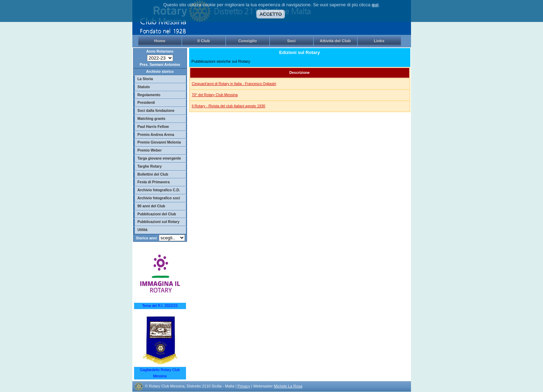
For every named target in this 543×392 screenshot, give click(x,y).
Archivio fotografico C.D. (159, 190)
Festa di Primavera (154, 182)
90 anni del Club (152, 206)
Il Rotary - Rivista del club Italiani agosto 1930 (229, 106)
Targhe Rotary (150, 166)
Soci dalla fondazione (156, 111)
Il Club (204, 41)
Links (379, 41)
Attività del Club (335, 41)
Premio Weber (150, 150)
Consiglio (247, 41)
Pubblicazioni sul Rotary (159, 222)
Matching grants (152, 119)
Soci (291, 41)
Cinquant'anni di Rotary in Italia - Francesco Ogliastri (234, 84)
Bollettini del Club (153, 174)
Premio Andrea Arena (156, 135)
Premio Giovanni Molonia (159, 142)
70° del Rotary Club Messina (215, 95)
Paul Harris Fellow (153, 127)
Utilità (143, 230)
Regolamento (149, 95)
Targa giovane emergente (159, 158)
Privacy (244, 386)
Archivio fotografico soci (159, 198)
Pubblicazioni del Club (157, 214)
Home (160, 41)
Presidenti (146, 103)
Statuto (144, 87)
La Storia (145, 79)
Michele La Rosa (288, 386)
